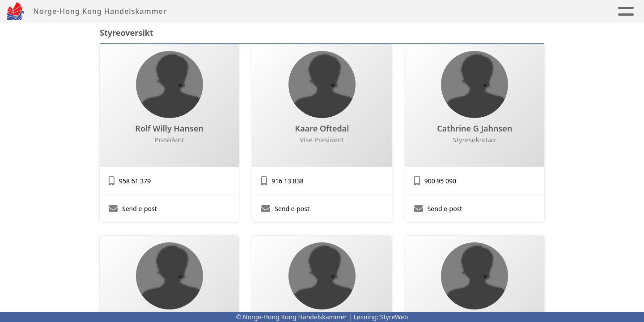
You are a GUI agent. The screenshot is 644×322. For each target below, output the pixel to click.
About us (421, 11)
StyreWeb (394, 317)
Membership (540, 11)
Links (369, 11)
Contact (478, 11)
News (293, 11)
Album (328, 11)
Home (260, 11)
